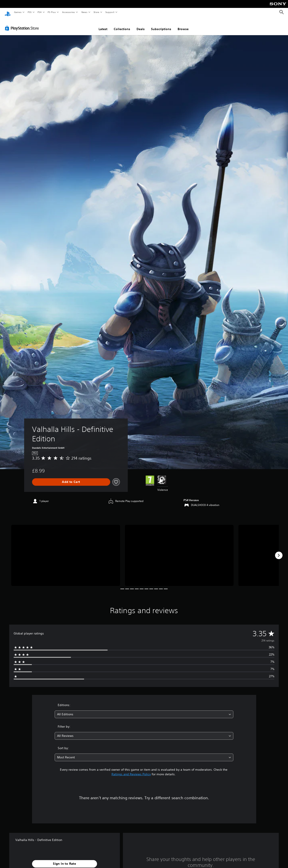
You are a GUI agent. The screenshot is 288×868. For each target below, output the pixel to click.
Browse (183, 25)
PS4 (40, 12)
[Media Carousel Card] (66, 551)
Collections (122, 25)
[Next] (279, 551)
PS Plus (52, 12)
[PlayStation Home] (8, 12)
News (84, 12)
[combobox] (144, 710)
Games (18, 12)
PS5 (30, 12)
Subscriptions (161, 25)
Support (110, 12)
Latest (103, 25)
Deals (141, 25)
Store (96, 12)
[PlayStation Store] (23, 24)
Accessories (68, 12)
